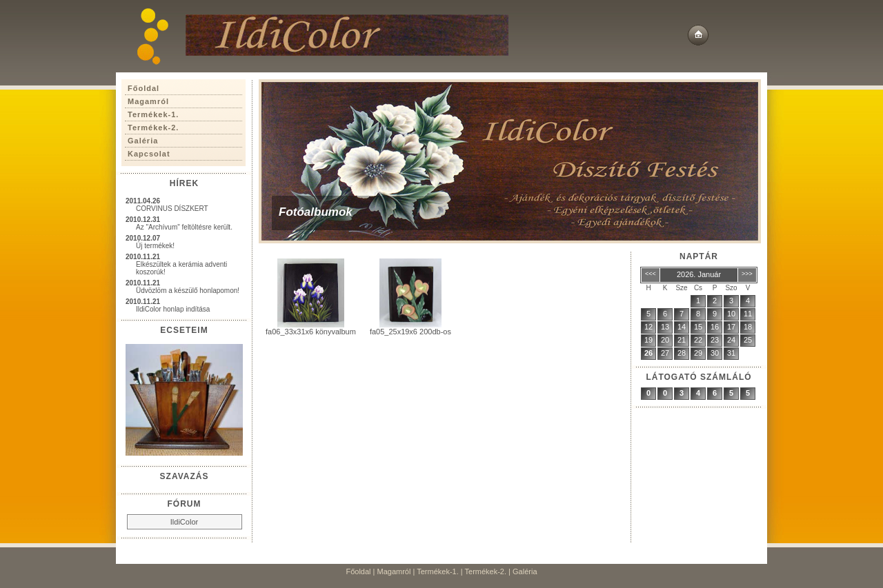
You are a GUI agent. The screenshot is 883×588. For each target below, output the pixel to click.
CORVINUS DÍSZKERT (172, 209)
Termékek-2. (486, 571)
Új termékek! (155, 246)
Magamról (394, 571)
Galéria (525, 571)
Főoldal (358, 571)
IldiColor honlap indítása (173, 309)
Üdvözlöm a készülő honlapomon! (188, 291)
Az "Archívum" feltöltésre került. (184, 227)
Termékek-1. (438, 571)
